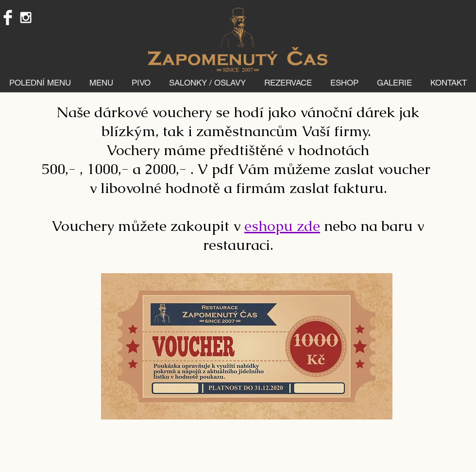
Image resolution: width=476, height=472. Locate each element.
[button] (101, 83)
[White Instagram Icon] (26, 17)
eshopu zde (282, 226)
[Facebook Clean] (8, 17)
